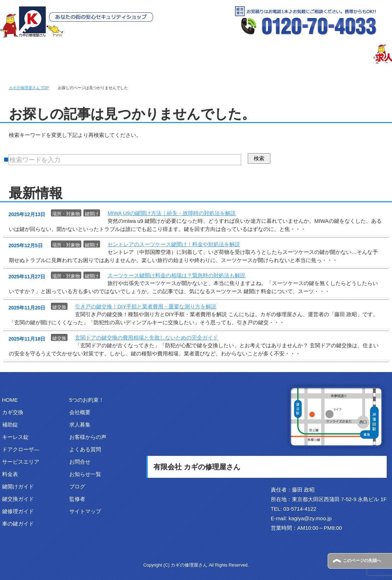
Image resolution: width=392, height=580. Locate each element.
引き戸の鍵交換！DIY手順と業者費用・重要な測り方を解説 (146, 306)
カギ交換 (13, 412)
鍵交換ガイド (18, 499)
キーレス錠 (15, 437)
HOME (10, 400)
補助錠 (10, 425)
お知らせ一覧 (85, 474)
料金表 (10, 474)
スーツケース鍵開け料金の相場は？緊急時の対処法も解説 (176, 275)
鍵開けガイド (18, 486)
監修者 (77, 499)
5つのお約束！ (87, 400)
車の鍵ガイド (18, 524)
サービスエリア (21, 462)
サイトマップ (85, 511)
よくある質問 (85, 449)
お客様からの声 (88, 437)
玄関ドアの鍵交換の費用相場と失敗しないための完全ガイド (147, 338)
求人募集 (80, 425)
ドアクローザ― (21, 449)
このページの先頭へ (362, 561)
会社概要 (80, 412)
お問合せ (80, 462)
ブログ (77, 486)
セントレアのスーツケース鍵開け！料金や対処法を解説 (174, 244)
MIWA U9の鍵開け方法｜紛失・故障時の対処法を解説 (172, 213)
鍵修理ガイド (18, 511)
